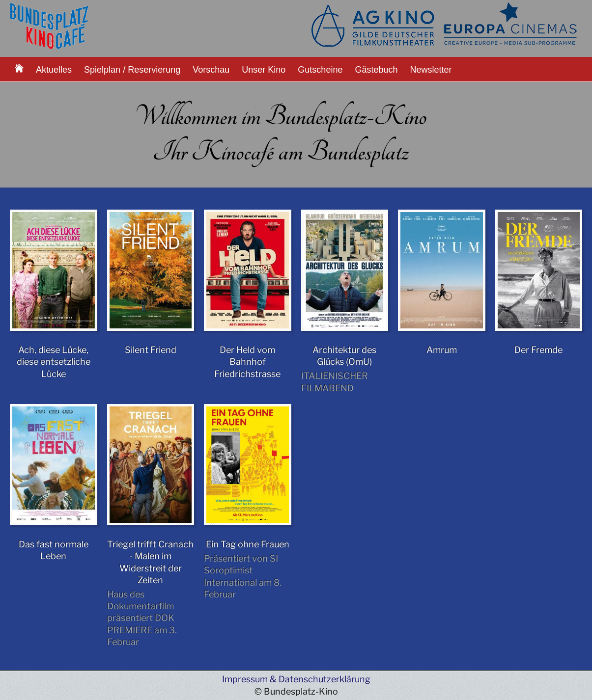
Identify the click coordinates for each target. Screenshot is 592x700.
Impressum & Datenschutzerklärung (296, 679)
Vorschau (211, 70)
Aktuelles (54, 70)
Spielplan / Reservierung (132, 70)
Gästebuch (376, 70)
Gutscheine (320, 70)
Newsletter (431, 70)
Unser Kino (264, 70)
